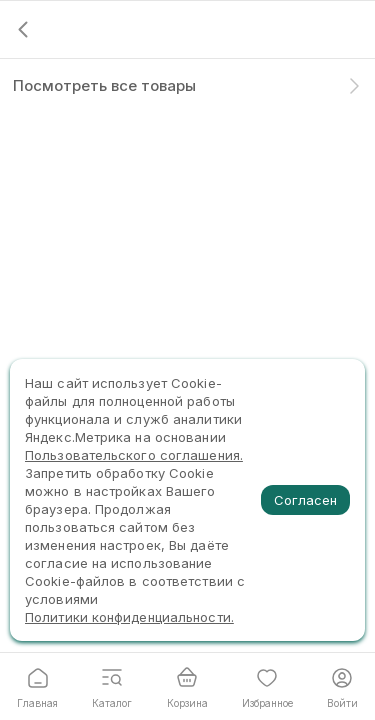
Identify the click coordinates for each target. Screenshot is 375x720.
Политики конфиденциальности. (129, 617)
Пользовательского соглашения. (134, 455)
